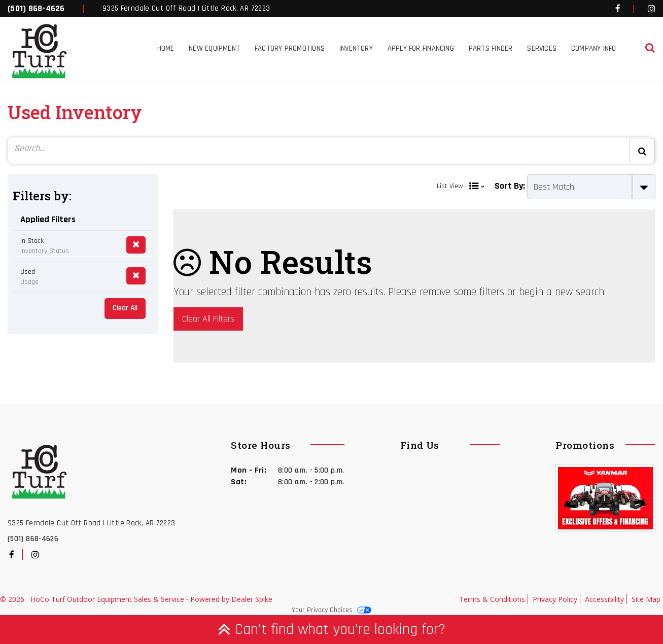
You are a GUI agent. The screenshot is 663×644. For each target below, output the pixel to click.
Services (542, 48)
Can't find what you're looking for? (331, 629)
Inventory (356, 48)
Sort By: (510, 186)
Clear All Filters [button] (208, 319)
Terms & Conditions (492, 599)
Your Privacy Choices (331, 610)
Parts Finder (491, 48)
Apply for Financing (421, 48)
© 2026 (15, 599)
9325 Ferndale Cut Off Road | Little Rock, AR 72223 (186, 8)
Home (166, 48)
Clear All (125, 308)
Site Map (646, 599)
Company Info (594, 48)
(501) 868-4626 (36, 9)
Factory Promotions (290, 48)
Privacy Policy (555, 599)
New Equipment (214, 48)
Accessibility (604, 599)
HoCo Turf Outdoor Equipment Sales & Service (108, 599)
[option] (605, 500)
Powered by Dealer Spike (231, 599)
